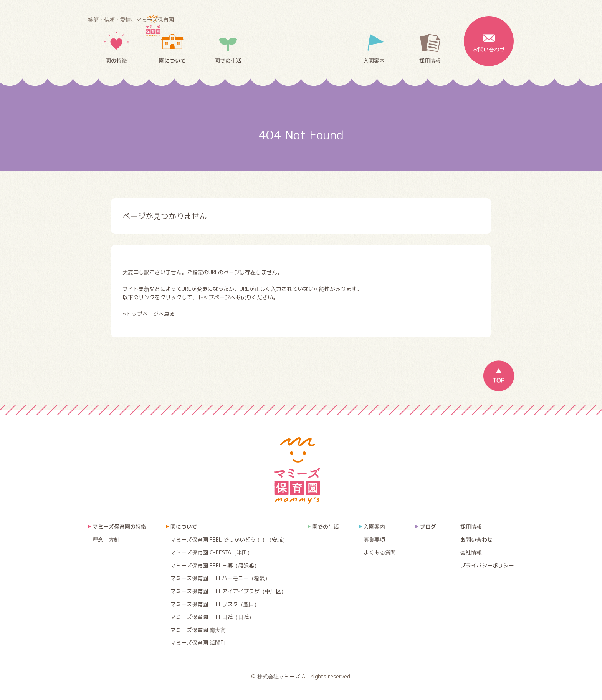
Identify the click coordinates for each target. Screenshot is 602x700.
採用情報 (430, 48)
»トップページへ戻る (149, 314)
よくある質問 (380, 552)
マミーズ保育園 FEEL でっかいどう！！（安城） (229, 540)
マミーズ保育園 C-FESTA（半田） (212, 552)
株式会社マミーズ (279, 676)
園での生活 (228, 48)
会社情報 (471, 552)
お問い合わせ (489, 35)
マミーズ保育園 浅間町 (198, 643)
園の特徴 (116, 48)
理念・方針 (106, 540)
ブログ (428, 527)
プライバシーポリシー (487, 565)
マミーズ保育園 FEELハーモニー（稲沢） (220, 578)
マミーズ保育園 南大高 (198, 630)
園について (172, 48)
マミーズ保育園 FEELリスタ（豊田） (215, 604)
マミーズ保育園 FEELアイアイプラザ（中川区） (228, 591)
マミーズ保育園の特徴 (119, 527)
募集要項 (374, 540)
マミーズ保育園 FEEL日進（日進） (212, 617)
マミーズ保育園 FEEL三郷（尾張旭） (215, 565)
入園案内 (374, 48)
